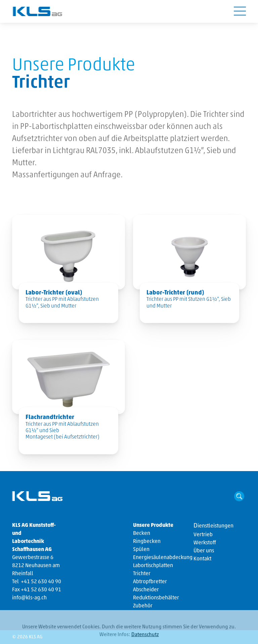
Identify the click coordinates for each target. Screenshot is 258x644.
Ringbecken (147, 542)
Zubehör (143, 606)
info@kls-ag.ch (29, 598)
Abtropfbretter (150, 582)
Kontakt (202, 559)
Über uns (204, 551)
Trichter (142, 574)
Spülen (141, 550)
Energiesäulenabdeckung (163, 558)
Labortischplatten (153, 566)
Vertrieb (203, 535)
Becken (142, 534)
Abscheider (146, 590)
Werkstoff (205, 543)
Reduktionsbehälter (156, 598)
